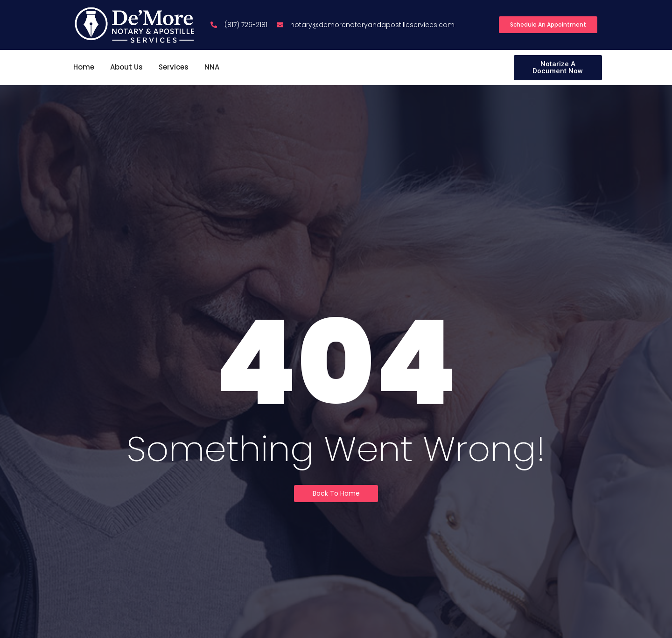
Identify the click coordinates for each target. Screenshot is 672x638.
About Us (126, 67)
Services (174, 67)
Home (84, 67)
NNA (212, 67)
